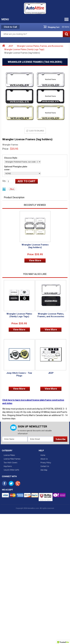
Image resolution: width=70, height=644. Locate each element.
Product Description (14, 197)
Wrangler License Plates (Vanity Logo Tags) (24, 49)
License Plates (9, 455)
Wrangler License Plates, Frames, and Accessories (40, 46)
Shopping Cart (54, 27)
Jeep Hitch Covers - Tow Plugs (19, 374)
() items (66, 27)
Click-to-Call (10, 27)
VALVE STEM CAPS (11, 470)
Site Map (44, 470)
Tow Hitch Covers (11, 463)
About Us (44, 459)
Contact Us (45, 466)
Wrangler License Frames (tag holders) (35, 246)
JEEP (11, 46)
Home (43, 455)
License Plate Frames (12, 459)
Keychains (8, 466)
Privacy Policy (46, 463)
